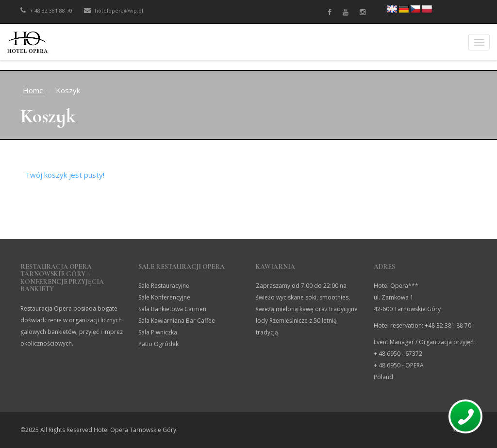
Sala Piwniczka (158, 332)
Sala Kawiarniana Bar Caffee (177, 321)
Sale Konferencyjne (164, 297)
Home (33, 90)
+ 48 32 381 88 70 (46, 10)
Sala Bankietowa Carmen (172, 309)
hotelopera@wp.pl (114, 10)
